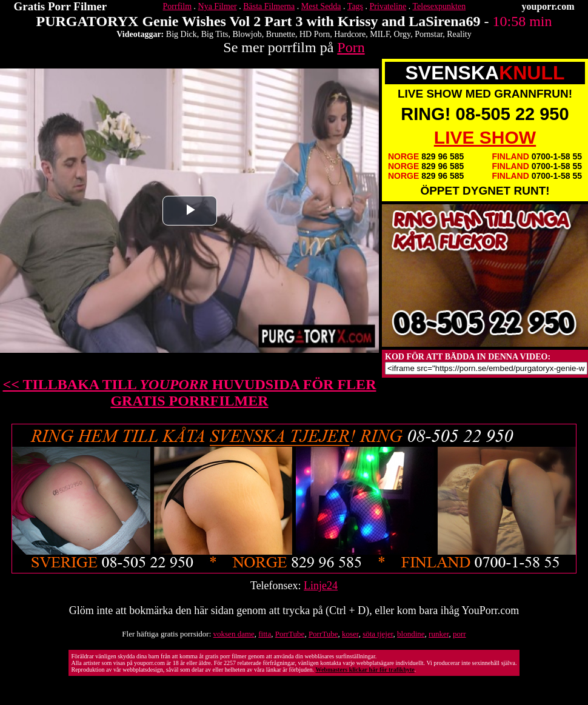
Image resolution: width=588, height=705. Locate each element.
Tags (355, 6)
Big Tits (215, 34)
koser (350, 634)
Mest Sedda (321, 6)
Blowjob (247, 34)
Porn (351, 47)
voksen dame (234, 634)
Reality (459, 34)
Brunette (281, 34)
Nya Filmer (218, 6)
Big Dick (182, 34)
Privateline (388, 6)
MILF (379, 34)
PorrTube (290, 634)
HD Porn (315, 34)
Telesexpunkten (439, 6)
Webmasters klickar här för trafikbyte (365, 670)
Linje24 (321, 586)
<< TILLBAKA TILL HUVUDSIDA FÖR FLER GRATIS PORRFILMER (190, 393)
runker (439, 634)
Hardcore (350, 34)
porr (459, 634)
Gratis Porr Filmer (61, 6)
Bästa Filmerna (269, 6)
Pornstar (429, 34)
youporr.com (548, 6)
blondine (411, 634)
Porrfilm (177, 6)
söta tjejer (378, 634)
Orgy (403, 34)
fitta (265, 634)
